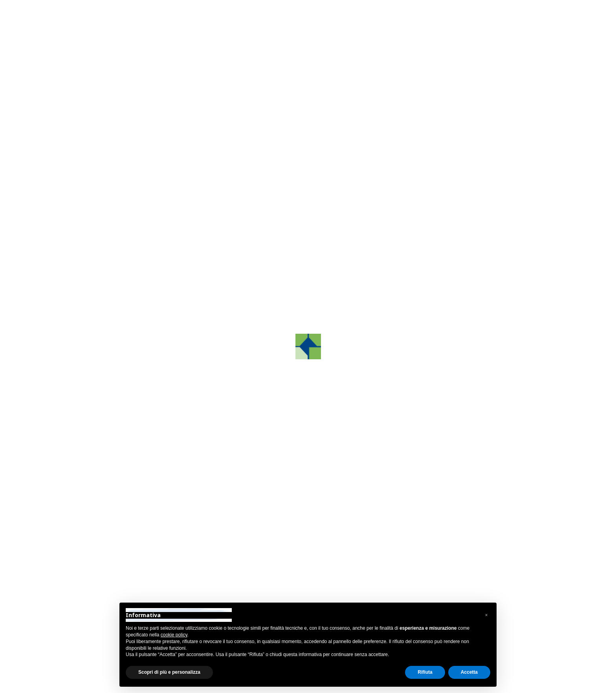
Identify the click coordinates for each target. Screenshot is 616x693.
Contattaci (457, 277)
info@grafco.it (417, 562)
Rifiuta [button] (425, 672)
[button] (205, 289)
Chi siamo (101, 196)
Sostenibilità (104, 343)
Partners (99, 322)
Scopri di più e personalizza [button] (169, 672)
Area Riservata (497, 13)
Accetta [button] (469, 672)
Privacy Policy (103, 684)
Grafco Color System (116, 259)
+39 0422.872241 (422, 541)
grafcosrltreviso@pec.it (430, 572)
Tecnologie (102, 301)
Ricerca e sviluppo (113, 280)
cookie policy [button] (174, 635)
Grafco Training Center (119, 238)
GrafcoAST (103, 217)
